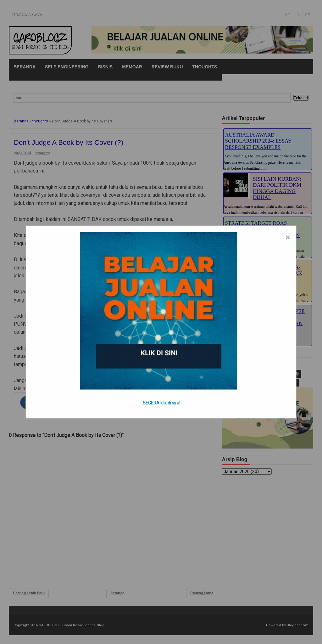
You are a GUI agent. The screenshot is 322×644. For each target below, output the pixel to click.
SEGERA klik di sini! (161, 403)
